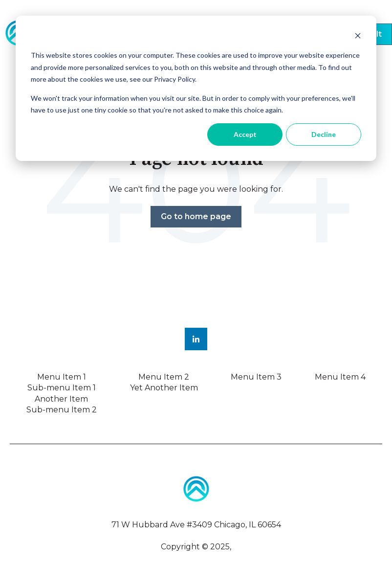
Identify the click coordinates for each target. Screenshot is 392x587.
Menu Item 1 (62, 377)
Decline (324, 134)
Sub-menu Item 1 (62, 388)
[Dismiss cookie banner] (358, 37)
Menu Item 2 (164, 377)
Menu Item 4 (340, 377)
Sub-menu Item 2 (62, 410)
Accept (245, 134)
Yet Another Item (164, 388)
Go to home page (196, 216)
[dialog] (196, 88)
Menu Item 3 (256, 377)
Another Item (61, 399)
